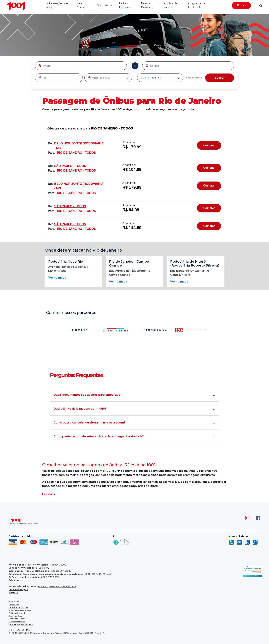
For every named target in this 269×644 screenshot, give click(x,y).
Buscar (220, 78)
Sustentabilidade (17, 622)
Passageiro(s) (162, 78)
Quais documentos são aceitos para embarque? (88, 395)
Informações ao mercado (21, 624)
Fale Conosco (16, 580)
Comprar (209, 145)
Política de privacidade (20, 610)
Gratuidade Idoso (17, 619)
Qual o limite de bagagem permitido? (80, 409)
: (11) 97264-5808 (37, 565)
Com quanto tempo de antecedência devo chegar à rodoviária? (99, 436)
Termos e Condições (18, 607)
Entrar (241, 5)
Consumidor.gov (18, 589)
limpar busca (194, 78)
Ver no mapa (57, 278)
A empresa (14, 602)
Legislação (14, 605)
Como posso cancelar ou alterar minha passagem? (89, 423)
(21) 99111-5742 (29, 568)
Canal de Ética (16, 616)
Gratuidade (104, 5)
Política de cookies (18, 613)
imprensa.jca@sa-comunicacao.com (57, 586)
